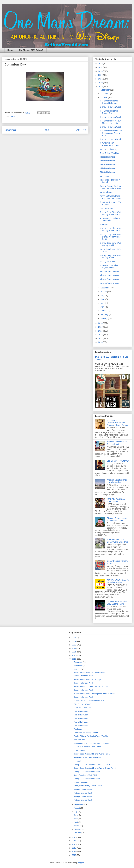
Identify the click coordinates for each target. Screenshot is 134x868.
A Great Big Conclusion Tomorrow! (110, 220)
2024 (101, 67)
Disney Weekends (108, 262)
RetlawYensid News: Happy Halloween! (109, 102)
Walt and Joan (106, 192)
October (104, 97)
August (104, 292)
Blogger (81, 862)
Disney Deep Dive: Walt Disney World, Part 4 (110, 229)
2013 (101, 342)
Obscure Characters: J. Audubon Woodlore (117, 519)
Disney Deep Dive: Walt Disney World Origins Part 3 (110, 237)
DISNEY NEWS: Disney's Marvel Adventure (118, 581)
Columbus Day (107, 208)
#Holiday (14, 117)
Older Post (81, 130)
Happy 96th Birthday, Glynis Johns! (109, 267)
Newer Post (10, 130)
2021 (101, 79)
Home (10, 50)
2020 (101, 83)
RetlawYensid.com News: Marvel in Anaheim (111, 122)
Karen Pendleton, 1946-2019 (85, 775)
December (105, 90)
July (103, 295)
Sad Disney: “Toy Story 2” (118, 461)
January (104, 318)
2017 (101, 327)
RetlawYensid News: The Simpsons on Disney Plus (111, 133)
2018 (101, 323)
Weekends (105, 176)
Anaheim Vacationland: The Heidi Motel (117, 443)
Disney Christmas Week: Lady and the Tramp (117, 603)
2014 (101, 338)
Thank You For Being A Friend (86, 733)
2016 (101, 331)
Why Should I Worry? (109, 149)
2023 (101, 71)
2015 (101, 335)
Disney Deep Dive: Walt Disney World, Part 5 (110, 213)
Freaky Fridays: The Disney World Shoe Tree (117, 541)
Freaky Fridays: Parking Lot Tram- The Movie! (110, 187)
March (104, 311)
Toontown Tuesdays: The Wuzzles (87, 747)
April (103, 307)
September (106, 288)
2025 (101, 64)
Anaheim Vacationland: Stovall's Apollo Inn (117, 481)
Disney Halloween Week (111, 107)
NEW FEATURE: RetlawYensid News (110, 144)
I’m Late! (104, 224)
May (103, 303)
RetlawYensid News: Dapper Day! (109, 112)
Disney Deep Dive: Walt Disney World (110, 244)
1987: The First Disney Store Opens (117, 500)
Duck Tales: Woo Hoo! (110, 153)
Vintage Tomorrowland (110, 272)
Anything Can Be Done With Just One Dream (110, 197)
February (105, 314)
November (105, 94)
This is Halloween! (108, 157)
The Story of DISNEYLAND (31, 50)
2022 (101, 75)
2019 (101, 86)
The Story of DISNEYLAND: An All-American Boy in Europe (117, 423)
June (103, 299)
